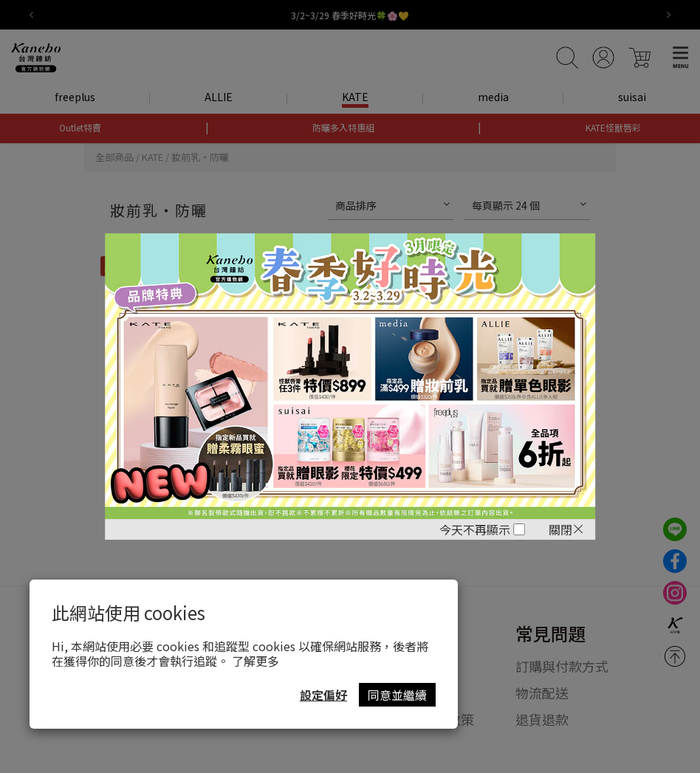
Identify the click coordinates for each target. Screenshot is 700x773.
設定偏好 (323, 695)
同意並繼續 (397, 695)
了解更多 (255, 661)
